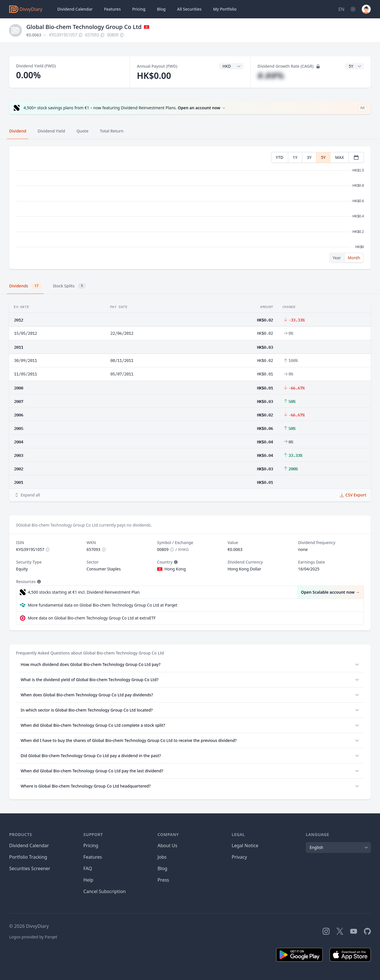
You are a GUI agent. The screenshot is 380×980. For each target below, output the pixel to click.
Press (163, 880)
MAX (339, 157)
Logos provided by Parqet (33, 937)
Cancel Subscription (105, 891)
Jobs (162, 857)
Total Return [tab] (112, 131)
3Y (309, 157)
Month (354, 258)
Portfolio (225, 9)
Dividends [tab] (25, 286)
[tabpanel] (190, 208)
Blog (162, 868)
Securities (189, 9)
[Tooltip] (175, 562)
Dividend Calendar (75, 9)
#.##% (271, 76)
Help (88, 880)
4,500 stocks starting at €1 (84, 592)
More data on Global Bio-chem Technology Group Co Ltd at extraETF (92, 618)
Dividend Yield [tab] (51, 131)
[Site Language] (341, 9)
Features (112, 9)
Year (337, 258)
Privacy (239, 857)
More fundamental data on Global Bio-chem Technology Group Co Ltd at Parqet (103, 605)
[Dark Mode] (353, 9)
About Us (167, 845)
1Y (295, 157)
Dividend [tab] (18, 131)
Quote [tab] (83, 131)
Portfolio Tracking (28, 857)
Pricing (139, 9)
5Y (323, 157)
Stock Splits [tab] (69, 286)
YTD (280, 157)
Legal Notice (245, 845)
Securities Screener (30, 868)
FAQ (88, 868)
